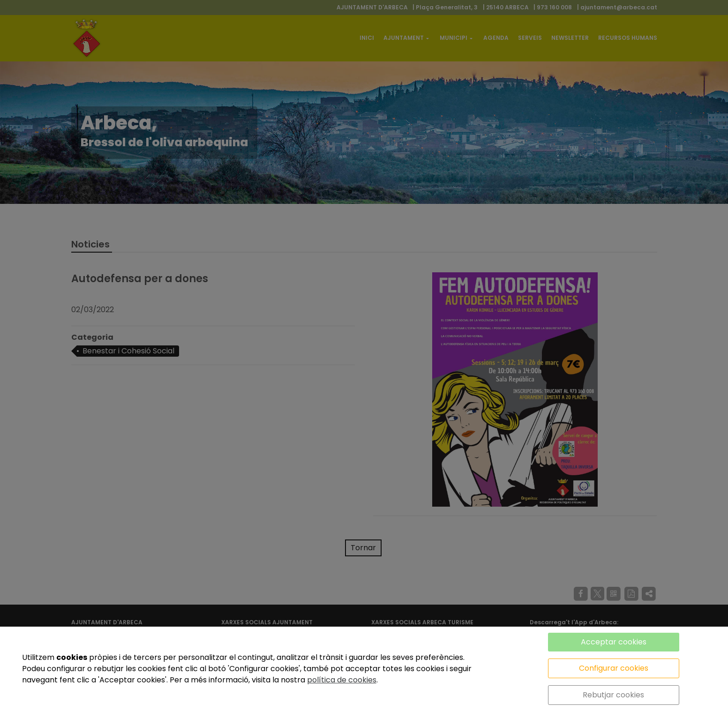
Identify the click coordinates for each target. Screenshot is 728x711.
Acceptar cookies (614, 642)
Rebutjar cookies (613, 695)
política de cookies (342, 680)
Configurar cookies (614, 668)
